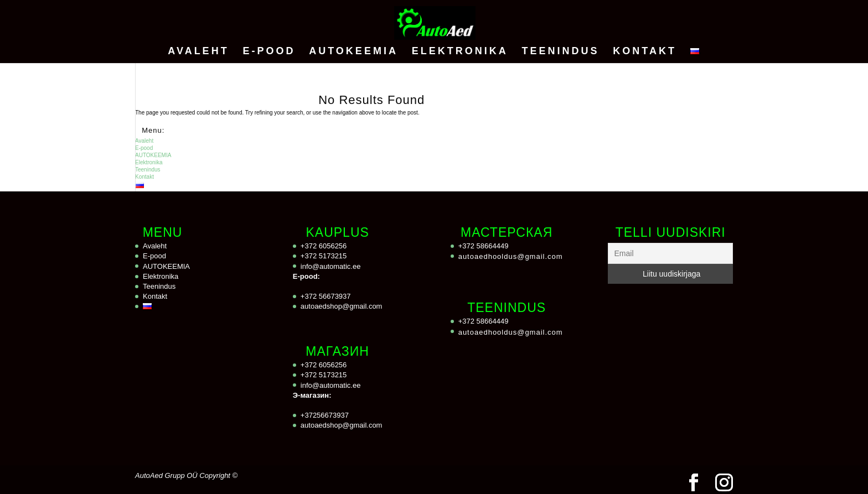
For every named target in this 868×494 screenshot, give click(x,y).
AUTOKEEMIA (353, 52)
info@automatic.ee (331, 266)
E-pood (269, 52)
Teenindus (560, 52)
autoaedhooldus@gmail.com (511, 256)
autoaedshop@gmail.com (342, 306)
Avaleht (198, 52)
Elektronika (460, 52)
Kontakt (645, 52)
